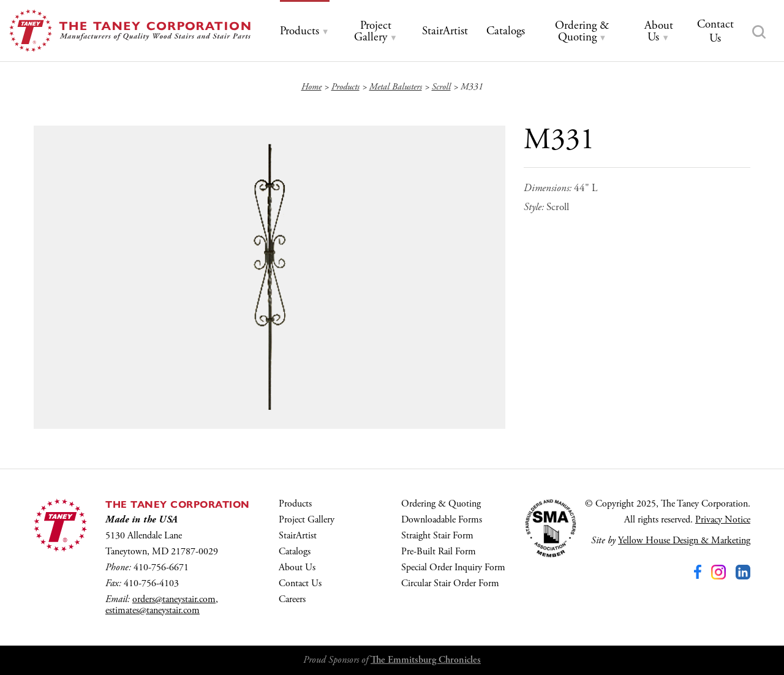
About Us (297, 568)
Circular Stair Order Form (450, 583)
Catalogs (295, 552)
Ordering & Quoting (441, 504)
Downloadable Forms (442, 520)
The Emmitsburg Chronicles (426, 660)
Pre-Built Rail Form (439, 552)
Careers (292, 599)
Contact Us (300, 583)
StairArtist (298, 536)
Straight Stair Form (437, 536)
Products (295, 504)
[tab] (305, 32)
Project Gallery (307, 520)
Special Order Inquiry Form (453, 568)
